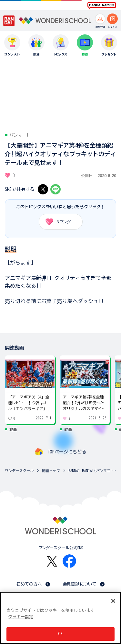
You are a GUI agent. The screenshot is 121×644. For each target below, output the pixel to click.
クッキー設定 (21, 617)
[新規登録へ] (100, 19)
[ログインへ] (112, 19)
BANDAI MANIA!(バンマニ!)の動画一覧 (93, 471)
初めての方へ (29, 584)
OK (60, 634)
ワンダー (58, 222)
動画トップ (51, 471)
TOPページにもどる (67, 452)
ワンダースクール (19, 471)
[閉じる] (113, 601)
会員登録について (80, 584)
